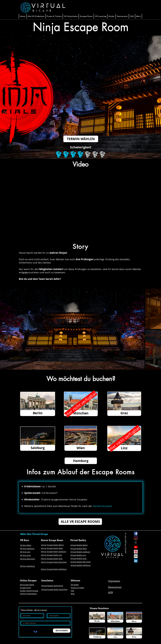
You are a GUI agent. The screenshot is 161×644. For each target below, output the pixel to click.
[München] (115, 621)
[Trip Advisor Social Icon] (136, 556)
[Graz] (134, 637)
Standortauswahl (102, 506)
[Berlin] (97, 621)
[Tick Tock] (136, 543)
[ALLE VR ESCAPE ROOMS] (80, 522)
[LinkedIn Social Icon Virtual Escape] (136, 561)
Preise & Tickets (77, 588)
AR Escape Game (27, 585)
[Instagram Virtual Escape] (136, 538)
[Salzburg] (97, 637)
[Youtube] (136, 547)
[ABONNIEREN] (62, 631)
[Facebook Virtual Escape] (136, 534)
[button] (86, 16)
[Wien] (134, 621)
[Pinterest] (136, 552)
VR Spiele (75, 585)
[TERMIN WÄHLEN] (81, 139)
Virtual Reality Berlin (79, 545)
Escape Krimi (25, 588)
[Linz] (115, 637)
